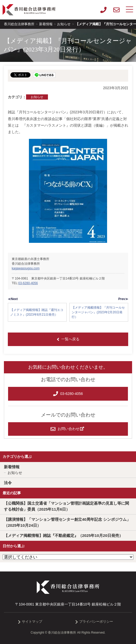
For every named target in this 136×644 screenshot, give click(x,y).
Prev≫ (123, 299)
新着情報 (12, 467)
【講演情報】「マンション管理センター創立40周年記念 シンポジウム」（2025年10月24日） (67, 522)
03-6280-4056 (28, 283)
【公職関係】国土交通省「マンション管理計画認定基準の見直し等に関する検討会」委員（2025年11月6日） (66, 506)
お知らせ (37, 97)
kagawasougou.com (26, 268)
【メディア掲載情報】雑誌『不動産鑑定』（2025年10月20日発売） (63, 535)
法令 (8, 483)
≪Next (13, 299)
